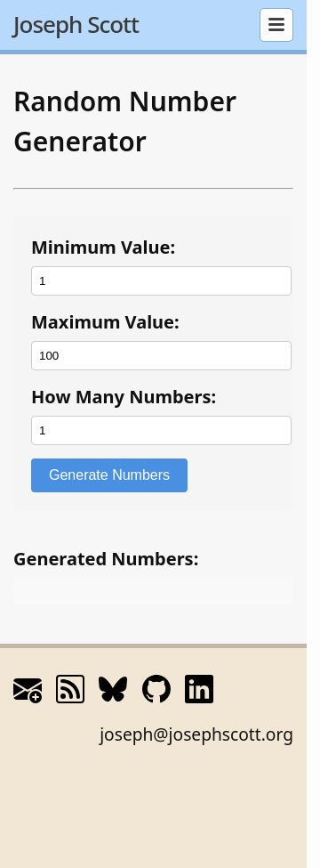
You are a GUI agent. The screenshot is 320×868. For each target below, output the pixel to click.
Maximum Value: (105, 322)
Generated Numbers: (106, 559)
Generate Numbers (109, 475)
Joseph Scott (76, 24)
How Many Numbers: (124, 397)
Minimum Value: (103, 247)
